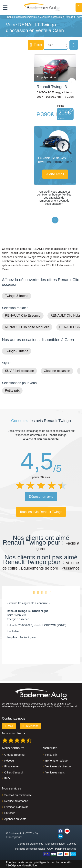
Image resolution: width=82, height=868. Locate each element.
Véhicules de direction (59, 766)
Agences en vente (15, 819)
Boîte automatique (56, 761)
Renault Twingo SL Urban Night (27, 611)
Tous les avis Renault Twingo (41, 512)
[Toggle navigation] (4, 7)
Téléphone (31, 726)
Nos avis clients (14, 733)
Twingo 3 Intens (17, 296)
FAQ (7, 778)
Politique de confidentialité (30, 849)
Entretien (10, 813)
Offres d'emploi (13, 772)
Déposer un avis (41, 497)
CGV (50, 849)
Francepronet (14, 837)
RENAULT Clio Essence (23, 316)
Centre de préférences (30, 844)
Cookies (72, 844)
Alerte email (55, 174)
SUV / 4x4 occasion (19, 371)
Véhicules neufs (55, 772)
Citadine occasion (57, 371)
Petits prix (12, 391)
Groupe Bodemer (15, 755)
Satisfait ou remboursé (18, 795)
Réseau (9, 761)
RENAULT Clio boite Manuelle (27, 327)
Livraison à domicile (16, 807)
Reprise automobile (16, 801)
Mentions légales (55, 844)
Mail (9, 726)
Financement (12, 766)
